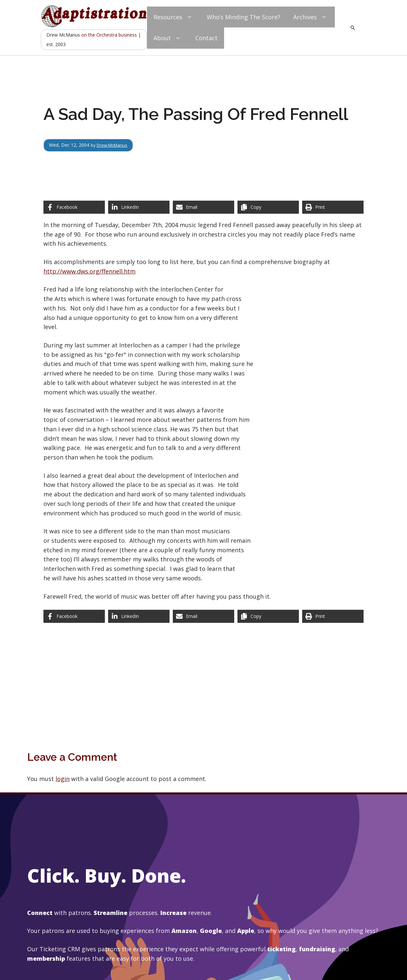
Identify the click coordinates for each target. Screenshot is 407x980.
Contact (206, 38)
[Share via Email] (203, 207)
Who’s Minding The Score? (244, 17)
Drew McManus (114, 145)
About (168, 38)
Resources (174, 17)
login (63, 779)
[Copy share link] (268, 207)
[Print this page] (333, 207)
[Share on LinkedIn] (139, 207)
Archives (311, 17)
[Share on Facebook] (74, 207)
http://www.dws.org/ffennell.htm (90, 271)
